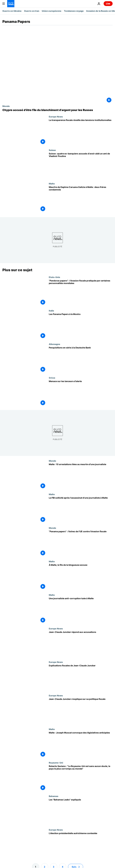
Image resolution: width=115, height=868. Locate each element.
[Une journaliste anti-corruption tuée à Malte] (81, 610)
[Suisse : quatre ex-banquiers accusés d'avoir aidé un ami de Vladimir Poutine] (81, 166)
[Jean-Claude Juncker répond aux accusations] (81, 644)
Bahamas (54, 796)
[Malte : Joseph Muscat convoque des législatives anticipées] (81, 744)
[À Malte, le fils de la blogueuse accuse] (81, 577)
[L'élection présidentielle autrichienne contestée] (81, 845)
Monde (6, 106)
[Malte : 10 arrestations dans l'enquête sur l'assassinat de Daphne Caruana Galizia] (81, 476)
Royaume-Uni (56, 763)
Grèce (52, 378)
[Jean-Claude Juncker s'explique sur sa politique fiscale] (81, 711)
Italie (51, 311)
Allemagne (55, 344)
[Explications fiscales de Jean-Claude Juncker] (81, 678)
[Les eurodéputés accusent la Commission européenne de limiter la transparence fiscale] (81, 132)
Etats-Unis (54, 277)
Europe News (56, 117)
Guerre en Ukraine (12, 11)
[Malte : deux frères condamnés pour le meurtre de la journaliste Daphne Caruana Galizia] (81, 199)
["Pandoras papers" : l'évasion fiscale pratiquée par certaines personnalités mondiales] (81, 293)
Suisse (52, 150)
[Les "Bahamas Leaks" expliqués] (81, 812)
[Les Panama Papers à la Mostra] (81, 326)
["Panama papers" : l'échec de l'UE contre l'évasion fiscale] (81, 543)
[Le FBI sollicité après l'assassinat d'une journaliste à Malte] (81, 510)
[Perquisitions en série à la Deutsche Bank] (81, 360)
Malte (52, 184)
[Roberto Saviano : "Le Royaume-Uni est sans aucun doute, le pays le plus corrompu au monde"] (81, 778)
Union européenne (52, 11)
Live (108, 4)
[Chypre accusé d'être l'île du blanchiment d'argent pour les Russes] (57, 110)
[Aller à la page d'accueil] (11, 4)
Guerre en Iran (32, 11)
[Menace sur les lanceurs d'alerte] (81, 393)
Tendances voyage (74, 11)
